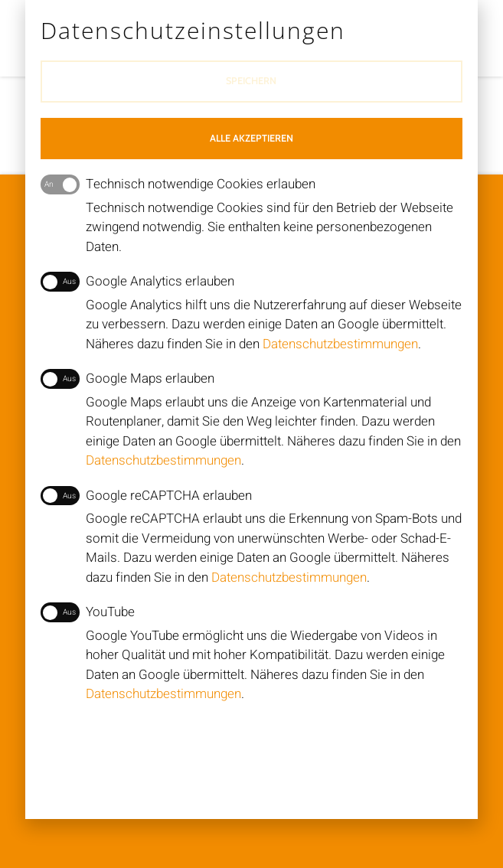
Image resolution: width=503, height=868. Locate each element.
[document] (251, 434)
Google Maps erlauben (128, 379)
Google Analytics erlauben (138, 282)
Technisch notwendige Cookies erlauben (178, 184)
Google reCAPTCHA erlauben (147, 496)
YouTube (88, 612)
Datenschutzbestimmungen (340, 344)
